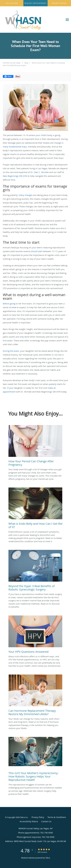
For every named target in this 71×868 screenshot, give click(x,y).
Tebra (48, 858)
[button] (35, 3)
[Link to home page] (32, 20)
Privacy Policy (38, 817)
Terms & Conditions (57, 817)
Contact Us (46, 821)
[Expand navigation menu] (67, 20)
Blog (26, 63)
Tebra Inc (24, 817)
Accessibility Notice (29, 821)
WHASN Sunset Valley (12, 63)
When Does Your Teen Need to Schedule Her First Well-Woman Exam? (34, 64)
